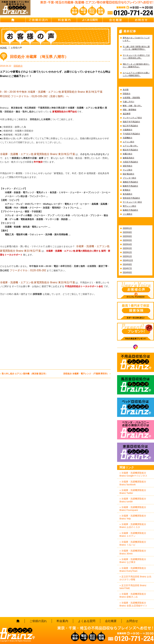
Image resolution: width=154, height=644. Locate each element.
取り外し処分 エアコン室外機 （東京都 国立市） (25, 374)
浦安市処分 (128, 166)
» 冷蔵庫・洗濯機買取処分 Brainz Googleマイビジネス (133, 474)
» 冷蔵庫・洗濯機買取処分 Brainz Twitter (133, 492)
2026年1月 (127, 228)
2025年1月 (127, 256)
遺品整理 (127, 114)
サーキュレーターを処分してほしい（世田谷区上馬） (136, 57)
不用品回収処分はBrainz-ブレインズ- (136, 362)
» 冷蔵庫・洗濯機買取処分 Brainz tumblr (133, 500)
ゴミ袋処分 (128, 214)
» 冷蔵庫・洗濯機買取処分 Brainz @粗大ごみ (133, 595)
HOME (13, 20)
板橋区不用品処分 (130, 210)
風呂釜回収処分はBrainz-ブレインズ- (136, 385)
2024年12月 (128, 260)
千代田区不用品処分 (131, 134)
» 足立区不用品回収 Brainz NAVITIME (133, 587)
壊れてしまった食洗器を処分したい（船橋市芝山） (136, 65)
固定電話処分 (128, 174)
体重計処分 (128, 154)
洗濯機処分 (128, 138)
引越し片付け (128, 102)
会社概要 (116, 20)
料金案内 (64, 20)
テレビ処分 (128, 170)
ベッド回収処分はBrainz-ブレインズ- (136, 407)
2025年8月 (127, 232)
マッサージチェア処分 (132, 118)
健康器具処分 (128, 158)
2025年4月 (127, 244)
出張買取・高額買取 (131, 98)
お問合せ (141, 20)
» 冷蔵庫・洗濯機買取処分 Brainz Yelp (133, 517)
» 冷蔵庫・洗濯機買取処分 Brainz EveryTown (133, 569)
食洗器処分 (128, 194)
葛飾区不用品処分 (130, 182)
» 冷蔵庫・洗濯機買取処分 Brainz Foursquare (133, 509)
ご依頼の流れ (38, 20)
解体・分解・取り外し (132, 106)
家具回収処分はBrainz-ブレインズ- (136, 452)
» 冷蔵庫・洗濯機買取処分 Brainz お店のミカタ (133, 526)
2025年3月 (127, 248)
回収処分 (18, 66)
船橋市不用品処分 (130, 186)
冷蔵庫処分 (128, 130)
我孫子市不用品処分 (131, 122)
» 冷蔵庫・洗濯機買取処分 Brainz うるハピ (133, 543)
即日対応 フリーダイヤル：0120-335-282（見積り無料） (33, 96)
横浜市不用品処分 (130, 150)
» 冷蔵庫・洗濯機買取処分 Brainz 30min (133, 552)
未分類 (126, 90)
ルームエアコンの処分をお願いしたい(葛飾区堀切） (136, 74)
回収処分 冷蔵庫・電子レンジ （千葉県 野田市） (86, 374)
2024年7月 (127, 268)
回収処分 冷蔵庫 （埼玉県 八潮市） (39, 57)
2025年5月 (127, 240)
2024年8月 (127, 264)
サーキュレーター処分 (132, 202)
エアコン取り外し (130, 146)
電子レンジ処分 (129, 206)
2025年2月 (127, 252)
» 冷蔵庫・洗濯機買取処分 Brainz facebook (133, 483)
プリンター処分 (129, 178)
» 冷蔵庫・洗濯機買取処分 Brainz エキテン (133, 534)
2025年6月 (127, 236)
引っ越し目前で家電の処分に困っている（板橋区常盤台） (136, 48)
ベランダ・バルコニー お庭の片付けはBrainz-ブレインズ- (136, 430)
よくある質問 (90, 20)
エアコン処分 (128, 142)
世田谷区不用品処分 (131, 198)
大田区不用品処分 (130, 162)
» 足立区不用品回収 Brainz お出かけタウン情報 (135, 578)
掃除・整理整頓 (129, 110)
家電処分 (127, 190)
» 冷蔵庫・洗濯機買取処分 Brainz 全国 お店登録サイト (133, 604)
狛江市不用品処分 (130, 126)
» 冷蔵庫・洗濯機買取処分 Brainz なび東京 (133, 561)
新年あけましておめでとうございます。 (136, 39)
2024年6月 (127, 272)
